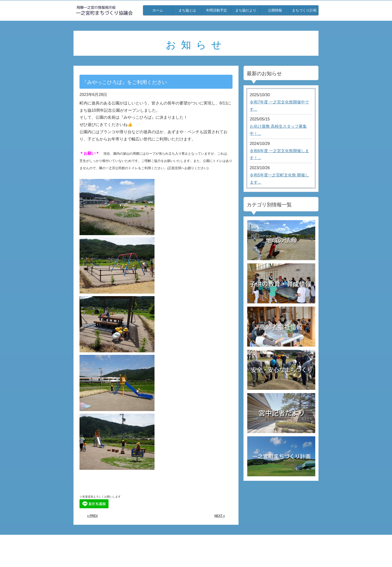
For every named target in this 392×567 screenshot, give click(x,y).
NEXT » (220, 516)
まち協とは (187, 10)
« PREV (93, 516)
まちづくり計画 (304, 10)
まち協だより (246, 10)
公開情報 (275, 10)
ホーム (158, 10)
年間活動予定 (216, 10)
